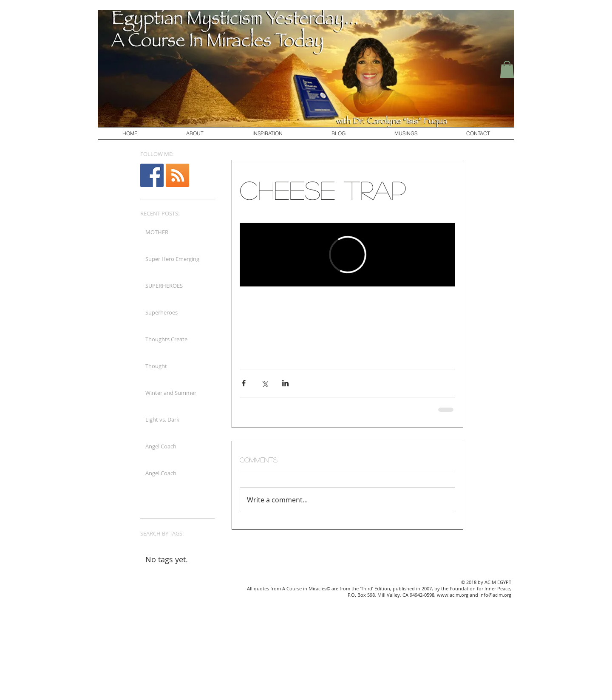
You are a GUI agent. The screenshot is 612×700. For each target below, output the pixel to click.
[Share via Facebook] (244, 383)
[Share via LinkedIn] (285, 383)
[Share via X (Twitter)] (265, 383)
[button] (507, 69)
